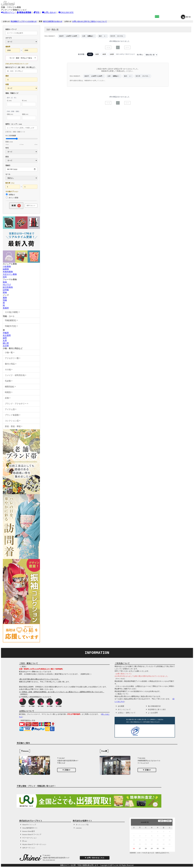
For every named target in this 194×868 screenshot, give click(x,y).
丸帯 (5, 341)
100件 (112, 54)
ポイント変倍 (12, 198)
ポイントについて (124, 710)
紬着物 (6, 269)
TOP (48, 29)
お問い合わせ (49, 12)
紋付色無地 (8, 288)
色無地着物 (8, 272)
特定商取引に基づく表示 (157, 710)
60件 (97, 54)
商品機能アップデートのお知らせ (24, 21)
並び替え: (140, 55)
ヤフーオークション (30, 838)
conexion (79, 828)
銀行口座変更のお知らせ (53, 21)
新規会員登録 (24, 12)
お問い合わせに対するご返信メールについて (90, 21)
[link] (150, 732)
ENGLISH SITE (66, 12)
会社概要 (121, 707)
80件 (104, 54)
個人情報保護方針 (154, 707)
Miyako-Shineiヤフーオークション (34, 845)
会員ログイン (8, 12)
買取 (37, 12)
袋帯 (5, 338)
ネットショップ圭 (82, 825)
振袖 (5, 282)
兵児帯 (6, 346)
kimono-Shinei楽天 (29, 832)
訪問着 (6, 290)
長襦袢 (6, 308)
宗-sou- (25, 841)
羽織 (5, 301)
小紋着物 (7, 267)
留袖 (5, 293)
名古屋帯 (7, 336)
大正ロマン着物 (10, 275)
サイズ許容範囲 (21, 140)
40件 (90, 54)
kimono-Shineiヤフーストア (32, 835)
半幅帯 (6, 333)
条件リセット (31, 206)
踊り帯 (6, 344)
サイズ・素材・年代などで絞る (21, 58)
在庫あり (11, 195)
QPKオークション (29, 848)
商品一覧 (55, 29)
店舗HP (66, 770)
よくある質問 (153, 713)
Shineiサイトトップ (29, 825)
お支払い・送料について (127, 713)
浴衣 (5, 277)
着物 (5, 298)
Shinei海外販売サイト (30, 828)
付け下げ (7, 285)
